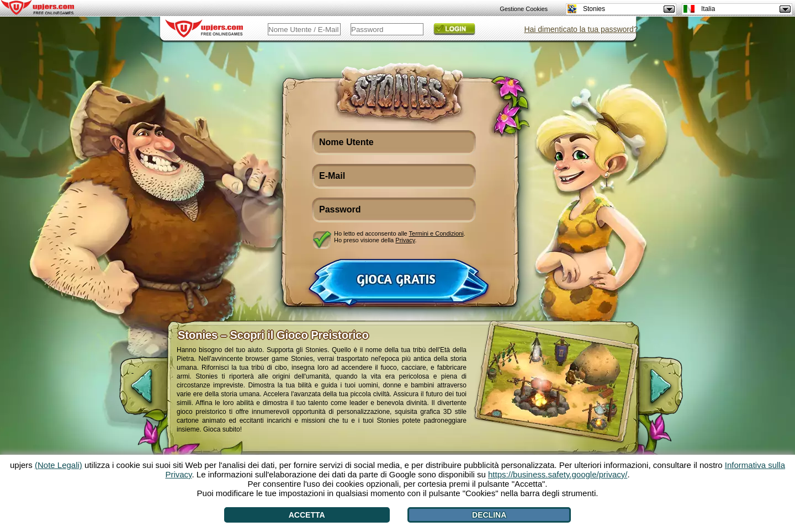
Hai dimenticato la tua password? (581, 29)
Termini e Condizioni (436, 233)
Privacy (405, 240)
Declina (489, 515)
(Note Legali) (59, 465)
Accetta (307, 515)
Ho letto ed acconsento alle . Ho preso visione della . (400, 237)
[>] (670, 392)
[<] (132, 392)
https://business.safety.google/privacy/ (558, 474)
